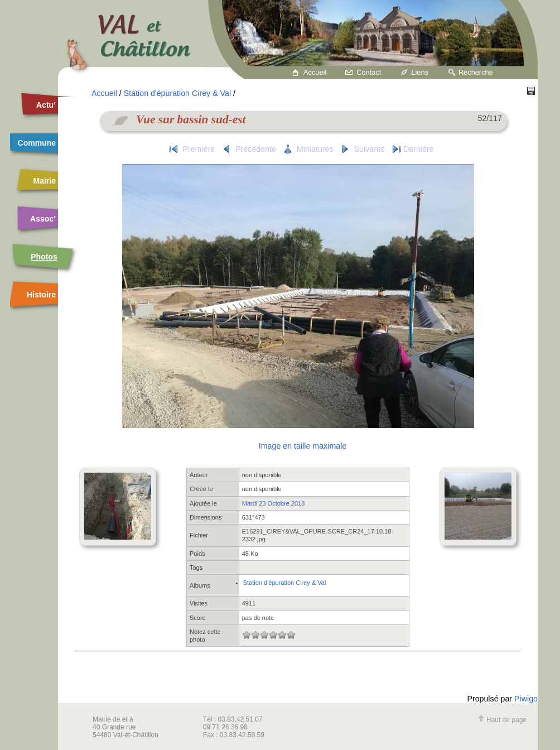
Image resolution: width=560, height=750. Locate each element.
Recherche (476, 72)
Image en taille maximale (303, 446)
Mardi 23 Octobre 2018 (274, 503)
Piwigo (526, 699)
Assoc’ (43, 219)
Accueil (315, 72)
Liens (420, 72)
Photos (44, 257)
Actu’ (46, 105)
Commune (37, 143)
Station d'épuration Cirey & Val (177, 93)
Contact (369, 72)
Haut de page (502, 720)
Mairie (45, 181)
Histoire (41, 295)
